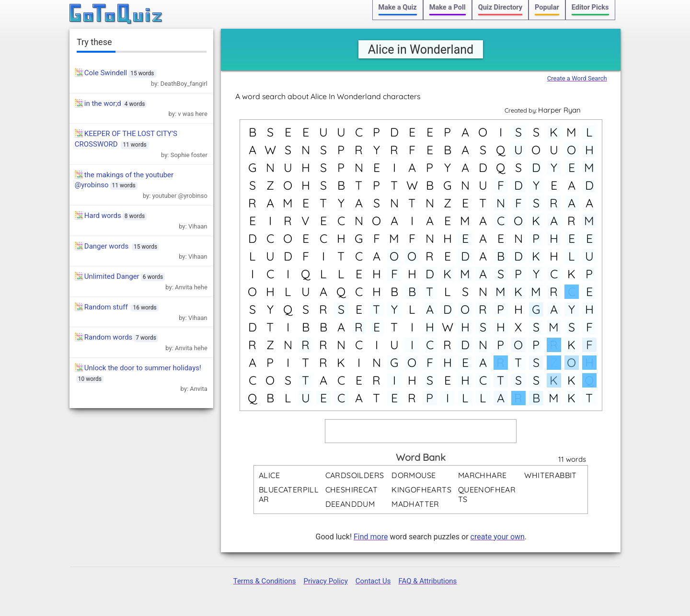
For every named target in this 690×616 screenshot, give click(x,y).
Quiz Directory (500, 7)
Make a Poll (448, 7)
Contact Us (373, 581)
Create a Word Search (577, 78)
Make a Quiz (398, 7)
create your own (498, 537)
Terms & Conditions (265, 581)
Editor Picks (590, 7)
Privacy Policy (325, 581)
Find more (371, 537)
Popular (547, 7)
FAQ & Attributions (427, 581)
